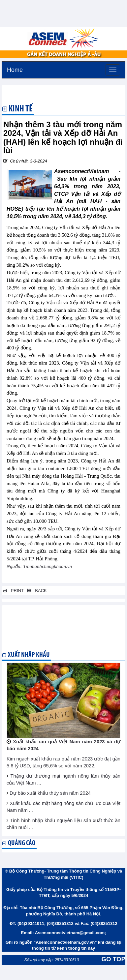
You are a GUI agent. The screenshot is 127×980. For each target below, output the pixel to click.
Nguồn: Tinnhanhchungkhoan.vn (39, 566)
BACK (36, 591)
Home (15, 69)
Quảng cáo (22, 843)
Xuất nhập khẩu (29, 655)
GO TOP (113, 959)
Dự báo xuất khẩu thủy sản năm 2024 (50, 793)
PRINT (14, 591)
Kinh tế (21, 109)
